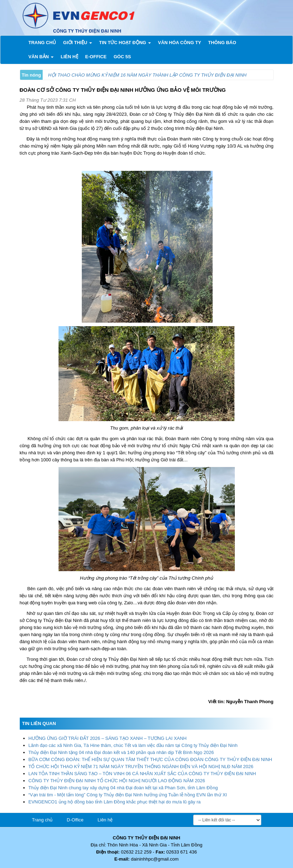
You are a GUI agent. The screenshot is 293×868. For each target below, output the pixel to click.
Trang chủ (44, 42)
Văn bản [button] (41, 57)
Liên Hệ (69, 57)
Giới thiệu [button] (78, 43)
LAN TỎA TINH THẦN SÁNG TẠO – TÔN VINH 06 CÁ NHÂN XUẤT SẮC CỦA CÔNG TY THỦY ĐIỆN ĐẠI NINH (142, 774)
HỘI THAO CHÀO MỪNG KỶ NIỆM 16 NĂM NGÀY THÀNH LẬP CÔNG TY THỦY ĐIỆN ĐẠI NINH (148, 75)
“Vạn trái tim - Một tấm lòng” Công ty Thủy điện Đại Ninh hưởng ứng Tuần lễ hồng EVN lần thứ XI (128, 795)
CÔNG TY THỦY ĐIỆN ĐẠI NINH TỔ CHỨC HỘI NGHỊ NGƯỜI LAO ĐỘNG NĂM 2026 (117, 781)
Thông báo (222, 43)
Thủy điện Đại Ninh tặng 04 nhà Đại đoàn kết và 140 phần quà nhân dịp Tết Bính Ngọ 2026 (121, 752)
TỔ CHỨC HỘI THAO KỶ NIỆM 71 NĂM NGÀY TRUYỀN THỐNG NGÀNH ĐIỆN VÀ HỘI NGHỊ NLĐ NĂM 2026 (141, 767)
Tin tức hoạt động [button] (125, 43)
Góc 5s (122, 57)
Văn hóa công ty (179, 43)
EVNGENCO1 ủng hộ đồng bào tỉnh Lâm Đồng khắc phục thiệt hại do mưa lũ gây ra (115, 802)
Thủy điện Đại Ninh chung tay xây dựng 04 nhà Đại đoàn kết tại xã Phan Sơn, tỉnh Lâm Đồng (123, 788)
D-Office (75, 820)
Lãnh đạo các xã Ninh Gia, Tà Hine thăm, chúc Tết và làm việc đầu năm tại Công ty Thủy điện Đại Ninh (133, 745)
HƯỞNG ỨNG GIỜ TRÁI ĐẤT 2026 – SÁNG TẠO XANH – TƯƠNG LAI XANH (108, 738)
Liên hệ (105, 820)
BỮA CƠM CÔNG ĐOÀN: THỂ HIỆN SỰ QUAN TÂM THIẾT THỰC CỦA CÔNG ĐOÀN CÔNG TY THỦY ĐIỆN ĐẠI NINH (150, 759)
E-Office (96, 57)
